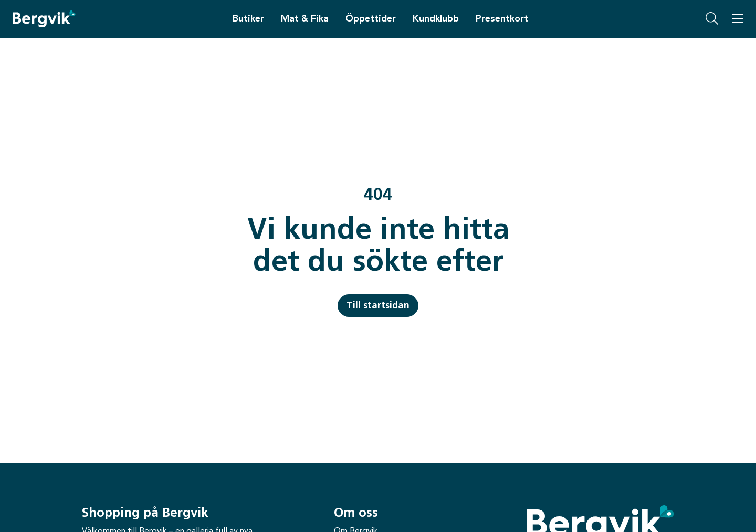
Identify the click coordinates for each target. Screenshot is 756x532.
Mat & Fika (305, 18)
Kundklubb (436, 18)
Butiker (248, 18)
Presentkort (502, 18)
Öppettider (371, 18)
